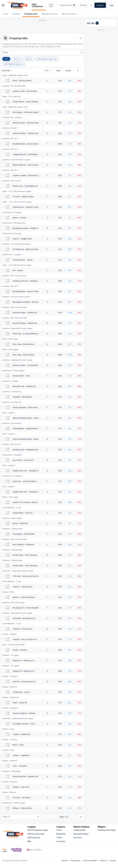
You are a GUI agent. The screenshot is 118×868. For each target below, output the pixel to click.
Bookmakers (66, 5)
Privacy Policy (75, 860)
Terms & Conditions (90, 860)
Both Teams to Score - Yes (47, 59)
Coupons (16, 14)
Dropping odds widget (107, 830)
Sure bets (51, 5)
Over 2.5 (17, 59)
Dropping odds (79, 830)
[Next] (74, 817)
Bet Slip (93, 23)
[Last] (81, 817)
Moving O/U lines (69, 14)
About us (65, 860)
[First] (47, 817)
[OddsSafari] (17, 5)
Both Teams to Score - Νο (14, 64)
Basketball (61, 834)
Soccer (59, 830)
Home (6, 14)
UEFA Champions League (38, 830)
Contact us (104, 860)
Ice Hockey (61, 841)
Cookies (113, 860)
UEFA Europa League (36, 834)
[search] (74, 5)
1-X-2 (47, 71)
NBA (29, 841)
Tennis (59, 837)
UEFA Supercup (34, 837)
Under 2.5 (29, 59)
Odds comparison (37, 5)
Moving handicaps (50, 14)
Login (111, 5)
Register (100, 5)
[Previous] (54, 817)
